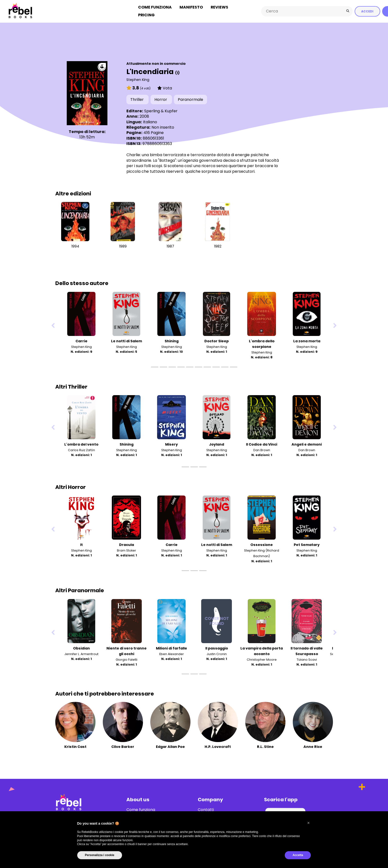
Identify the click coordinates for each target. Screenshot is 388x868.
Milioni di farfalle (171, 648)
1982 (218, 246)
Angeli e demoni (307, 444)
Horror (161, 99)
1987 (170, 246)
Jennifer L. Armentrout (81, 653)
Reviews (219, 7)
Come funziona (155, 7)
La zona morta (307, 340)
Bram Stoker (127, 550)
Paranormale (190, 99)
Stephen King (138, 79)
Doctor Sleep (217, 340)
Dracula (127, 544)
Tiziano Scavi (307, 659)
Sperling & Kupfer (161, 110)
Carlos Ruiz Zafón (81, 449)
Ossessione (262, 544)
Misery (171, 444)
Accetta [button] (298, 855)
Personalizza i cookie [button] (100, 855)
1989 (123, 246)
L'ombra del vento (81, 444)
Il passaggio (217, 648)
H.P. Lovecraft (218, 746)
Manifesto (191, 7)
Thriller (137, 99)
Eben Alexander (172, 653)
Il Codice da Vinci (262, 444)
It (81, 544)
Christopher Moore (262, 659)
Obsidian (81, 648)
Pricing (146, 15)
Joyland (217, 444)
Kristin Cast (75, 746)
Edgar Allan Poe (170, 746)
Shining (172, 340)
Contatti (206, 809)
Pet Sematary (307, 544)
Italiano (150, 121)
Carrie (81, 340)
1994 (75, 246)
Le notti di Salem (127, 340)
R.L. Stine (265, 746)
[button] (309, 823)
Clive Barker (123, 746)
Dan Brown (262, 449)
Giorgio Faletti (127, 659)
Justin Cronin (217, 653)
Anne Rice (313, 746)
